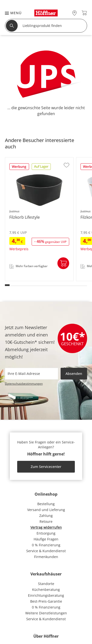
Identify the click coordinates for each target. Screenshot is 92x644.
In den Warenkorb (63, 263)
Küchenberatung (46, 590)
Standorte (46, 584)
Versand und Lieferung (46, 510)
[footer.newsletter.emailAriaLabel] (32, 374)
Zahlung (46, 516)
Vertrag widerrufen (46, 527)
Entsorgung (46, 533)
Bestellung (46, 504)
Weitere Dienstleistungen (46, 613)
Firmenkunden (46, 557)
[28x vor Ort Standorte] (74, 13)
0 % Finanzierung (46, 545)
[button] (11, 13)
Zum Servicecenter (46, 467)
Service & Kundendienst (46, 551)
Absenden (74, 374)
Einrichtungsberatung (46, 595)
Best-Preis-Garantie (46, 601)
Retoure (46, 521)
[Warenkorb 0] (84, 13)
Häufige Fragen (46, 539)
